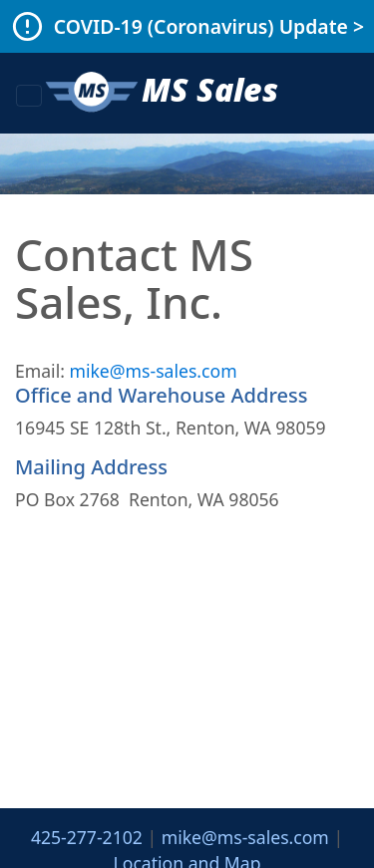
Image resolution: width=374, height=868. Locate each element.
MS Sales (160, 93)
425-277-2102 (87, 837)
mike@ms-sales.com (153, 371)
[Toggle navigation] (29, 96)
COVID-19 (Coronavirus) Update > (209, 26)
